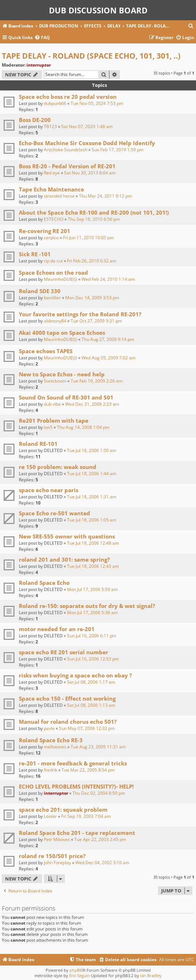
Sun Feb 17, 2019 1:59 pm (118, 150)
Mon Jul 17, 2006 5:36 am (92, 612)
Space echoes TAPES (46, 351)
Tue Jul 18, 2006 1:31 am (92, 497)
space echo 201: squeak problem (63, 810)
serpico (51, 238)
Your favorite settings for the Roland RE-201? (80, 314)
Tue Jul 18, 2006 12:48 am (93, 543)
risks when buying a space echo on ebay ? (75, 675)
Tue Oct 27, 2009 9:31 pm (96, 321)
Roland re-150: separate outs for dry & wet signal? (87, 606)
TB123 (50, 126)
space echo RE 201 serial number (64, 652)
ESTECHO (54, 219)
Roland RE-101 (38, 444)
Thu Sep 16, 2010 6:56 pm (94, 219)
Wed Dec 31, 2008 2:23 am (92, 404)
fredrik (51, 770)
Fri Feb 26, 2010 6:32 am (92, 261)
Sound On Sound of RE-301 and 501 (66, 397)
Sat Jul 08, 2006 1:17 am (91, 682)
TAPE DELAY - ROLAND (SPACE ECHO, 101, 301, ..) (91, 56)
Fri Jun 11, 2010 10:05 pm (88, 238)
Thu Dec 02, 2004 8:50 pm (99, 793)
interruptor (39, 65)
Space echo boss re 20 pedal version (68, 97)
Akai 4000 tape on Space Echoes (62, 333)
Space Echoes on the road (53, 273)
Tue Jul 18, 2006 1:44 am (92, 474)
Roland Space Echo (44, 583)
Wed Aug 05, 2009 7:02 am (109, 358)
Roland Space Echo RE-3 (51, 740)
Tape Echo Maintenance (51, 189)
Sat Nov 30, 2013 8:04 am (90, 173)
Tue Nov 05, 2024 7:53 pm (97, 103)
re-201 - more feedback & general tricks (73, 763)
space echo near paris (49, 490)
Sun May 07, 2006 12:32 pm (87, 728)
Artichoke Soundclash (66, 150)
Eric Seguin (80, 975)
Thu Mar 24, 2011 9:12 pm (105, 196)
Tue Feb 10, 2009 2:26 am (97, 381)
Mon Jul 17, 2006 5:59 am (92, 589)
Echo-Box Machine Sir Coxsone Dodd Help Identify (87, 143)
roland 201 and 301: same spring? (64, 559)
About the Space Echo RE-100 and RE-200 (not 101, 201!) (94, 212)
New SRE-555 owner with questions (67, 536)
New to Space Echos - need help (62, 374)
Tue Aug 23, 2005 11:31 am (98, 747)
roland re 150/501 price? (52, 856)
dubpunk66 (55, 103)
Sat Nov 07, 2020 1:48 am (87, 126)
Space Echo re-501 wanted (55, 513)
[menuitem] (191, 26)
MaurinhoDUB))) (61, 279)
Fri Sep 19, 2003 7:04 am (86, 816)
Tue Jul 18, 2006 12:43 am (93, 566)
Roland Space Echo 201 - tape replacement (77, 833)
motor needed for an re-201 (57, 629)
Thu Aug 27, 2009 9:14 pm (108, 339)
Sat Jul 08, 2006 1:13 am (91, 705)
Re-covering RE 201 (45, 231)
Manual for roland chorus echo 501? (68, 722)
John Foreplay (57, 863)
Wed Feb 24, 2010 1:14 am (108, 279)
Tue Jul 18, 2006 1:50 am (92, 450)
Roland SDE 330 (40, 291)
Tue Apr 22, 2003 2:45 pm (100, 839)
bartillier (52, 298)
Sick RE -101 (35, 254)
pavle (49, 728)
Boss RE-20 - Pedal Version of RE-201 (67, 166)
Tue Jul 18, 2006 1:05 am (92, 520)
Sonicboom (55, 381)
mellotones (55, 747)
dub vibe (52, 404)
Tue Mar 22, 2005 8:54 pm (88, 770)
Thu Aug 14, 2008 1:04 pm (83, 427)
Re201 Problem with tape (54, 421)
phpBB (76, 970)
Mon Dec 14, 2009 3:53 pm (92, 298)
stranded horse (59, 196)
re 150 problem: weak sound (58, 467)
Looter (50, 816)
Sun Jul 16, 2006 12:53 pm (93, 659)
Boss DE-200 (35, 120)
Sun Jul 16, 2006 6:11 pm (92, 636)
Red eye (52, 173)
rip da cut (53, 261)
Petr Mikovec (57, 839)
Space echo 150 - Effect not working (67, 698)
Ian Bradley (151, 975)
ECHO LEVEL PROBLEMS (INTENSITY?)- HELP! (76, 786)
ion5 (48, 427)
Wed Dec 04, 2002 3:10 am (102, 863)
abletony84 (55, 321)
